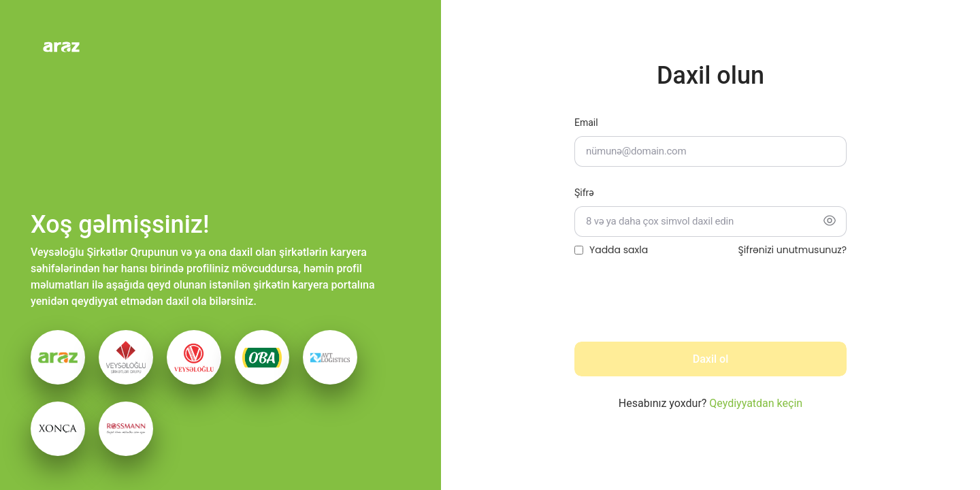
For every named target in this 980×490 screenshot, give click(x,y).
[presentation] (678, 304)
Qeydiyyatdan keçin (756, 403)
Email (586, 122)
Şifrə (584, 193)
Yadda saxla (619, 250)
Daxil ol (710, 359)
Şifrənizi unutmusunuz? (793, 250)
